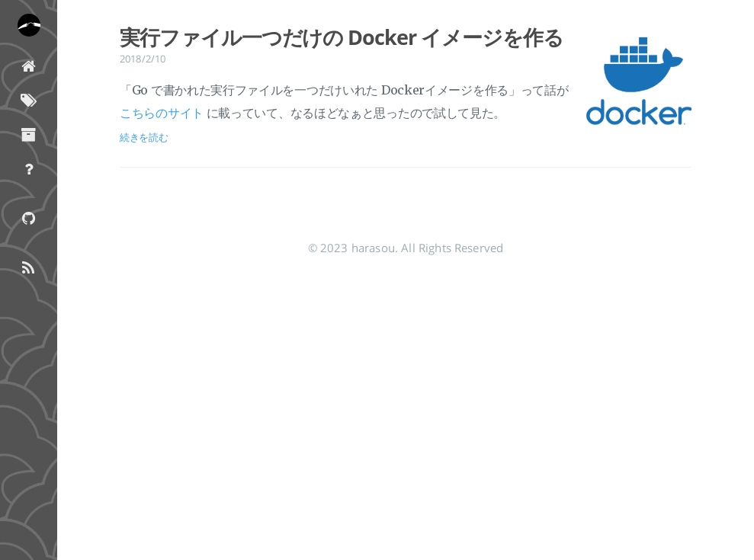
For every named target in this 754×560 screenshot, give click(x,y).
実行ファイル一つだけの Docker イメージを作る (341, 37)
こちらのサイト (162, 113)
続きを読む (144, 137)
